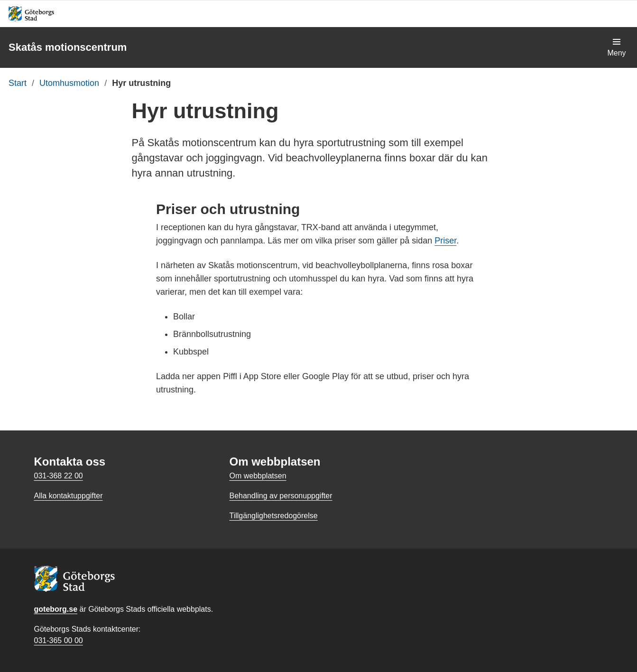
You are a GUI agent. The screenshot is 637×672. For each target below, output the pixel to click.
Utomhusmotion (69, 83)
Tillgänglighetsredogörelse (273, 516)
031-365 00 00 (59, 640)
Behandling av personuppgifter (281, 496)
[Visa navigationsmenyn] (617, 47)
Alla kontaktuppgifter (69, 496)
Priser (445, 241)
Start (18, 83)
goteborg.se (56, 609)
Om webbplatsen (258, 476)
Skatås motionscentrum (68, 47)
